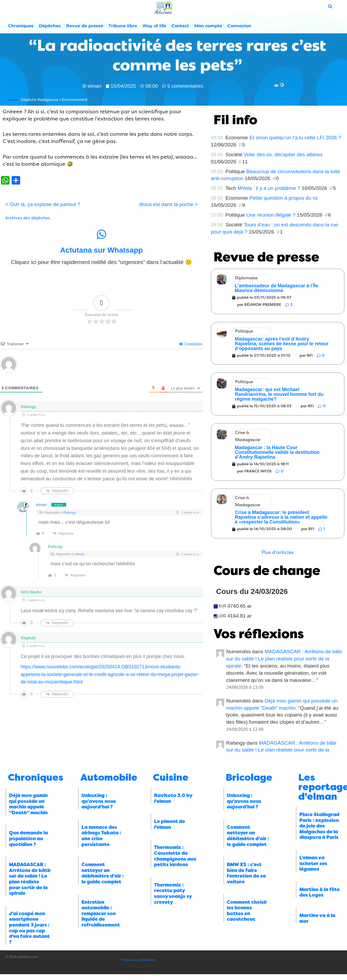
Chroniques (21, 26)
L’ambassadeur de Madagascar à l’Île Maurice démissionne (277, 288)
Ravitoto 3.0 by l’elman (173, 798)
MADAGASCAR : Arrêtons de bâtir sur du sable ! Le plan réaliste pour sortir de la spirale (284, 659)
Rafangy (69, 513)
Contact (180, 26)
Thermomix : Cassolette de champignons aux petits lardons (175, 856)
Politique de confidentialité (138, 960)
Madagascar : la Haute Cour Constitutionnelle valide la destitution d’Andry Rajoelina (277, 452)
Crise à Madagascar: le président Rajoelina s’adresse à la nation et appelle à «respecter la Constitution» (281, 517)
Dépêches (50, 26)
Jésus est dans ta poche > (168, 204)
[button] (278, 552)
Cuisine (171, 777)
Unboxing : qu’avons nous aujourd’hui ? (99, 801)
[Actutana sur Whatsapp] (101, 234)
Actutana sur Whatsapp (102, 250)
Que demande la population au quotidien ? (28, 838)
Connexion (239, 26)
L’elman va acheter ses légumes (313, 863)
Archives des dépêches (28, 218)
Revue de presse (85, 26)
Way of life (154, 26)
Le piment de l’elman (170, 824)
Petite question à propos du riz (284, 198)
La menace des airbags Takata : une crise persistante (101, 836)
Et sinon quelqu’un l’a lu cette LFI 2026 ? (295, 138)
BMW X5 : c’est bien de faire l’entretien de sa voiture (246, 873)
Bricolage (249, 777)
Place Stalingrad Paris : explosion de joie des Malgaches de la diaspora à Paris (319, 826)
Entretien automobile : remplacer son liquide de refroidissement (101, 914)
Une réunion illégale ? (271, 215)
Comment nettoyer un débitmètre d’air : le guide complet (103, 873)
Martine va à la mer (317, 918)
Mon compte (208, 26)
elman (42, 505)
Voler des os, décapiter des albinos (283, 155)
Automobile (109, 777)
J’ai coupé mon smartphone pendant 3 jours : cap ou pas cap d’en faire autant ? (29, 928)
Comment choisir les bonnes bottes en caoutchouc (247, 911)
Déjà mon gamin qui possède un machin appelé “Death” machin (28, 804)
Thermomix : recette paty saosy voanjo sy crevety (173, 894)
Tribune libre (123, 26)
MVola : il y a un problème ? (269, 188)
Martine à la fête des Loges (319, 892)
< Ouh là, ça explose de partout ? (43, 204)
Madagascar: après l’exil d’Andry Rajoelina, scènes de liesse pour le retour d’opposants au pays (282, 344)
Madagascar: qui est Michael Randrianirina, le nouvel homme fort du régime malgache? (279, 394)
